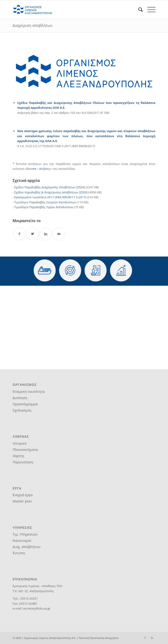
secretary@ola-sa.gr (37, 608)
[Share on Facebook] (19, 234)
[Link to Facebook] (145, 638)
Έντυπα (19, 553)
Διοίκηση (20, 398)
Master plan (22, 501)
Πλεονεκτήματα (25, 449)
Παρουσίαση (23, 462)
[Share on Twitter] (33, 234)
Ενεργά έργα (22, 495)
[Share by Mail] (59, 234)
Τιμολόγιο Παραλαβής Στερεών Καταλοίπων (45, 202)
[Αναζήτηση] (138, 9)
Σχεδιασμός (22, 410)
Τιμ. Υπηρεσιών (25, 534)
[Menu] (149, 9)
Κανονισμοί (22, 540)
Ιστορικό (20, 443)
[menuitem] (138, 9)
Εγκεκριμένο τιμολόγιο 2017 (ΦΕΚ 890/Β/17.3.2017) (50, 197)
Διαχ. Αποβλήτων (26, 547)
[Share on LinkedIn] (46, 234)
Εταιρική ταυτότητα (29, 391)
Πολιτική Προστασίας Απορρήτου (99, 638)
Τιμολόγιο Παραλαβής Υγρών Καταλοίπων (44, 207)
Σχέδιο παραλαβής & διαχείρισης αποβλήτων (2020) (51, 192)
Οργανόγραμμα (25, 404)
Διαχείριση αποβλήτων (32, 25)
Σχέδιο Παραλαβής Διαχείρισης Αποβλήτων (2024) (49, 187)
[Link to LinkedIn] (152, 638)
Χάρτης (18, 456)
